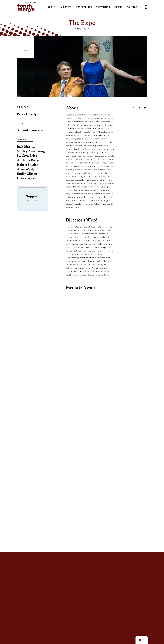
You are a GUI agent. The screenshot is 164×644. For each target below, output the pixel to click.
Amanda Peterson (30, 130)
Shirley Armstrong (31, 151)
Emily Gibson (27, 174)
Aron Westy (26, 169)
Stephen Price (27, 156)
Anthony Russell (29, 160)
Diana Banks (26, 178)
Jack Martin (26, 147)
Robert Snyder (28, 165)
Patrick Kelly (27, 114)
